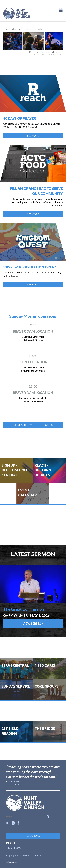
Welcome (14, 781)
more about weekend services (33, 425)
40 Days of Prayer (20, 118)
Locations (33, 836)
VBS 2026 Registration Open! (30, 267)
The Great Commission (24, 609)
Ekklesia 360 (12, 863)
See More (33, 136)
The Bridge (15, 785)
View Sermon (33, 624)
